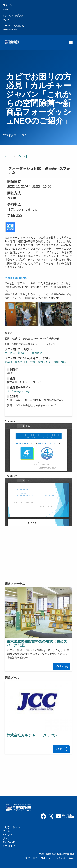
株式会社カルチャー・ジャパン (32, 735)
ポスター (8, 838)
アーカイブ (9, 846)
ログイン (8, 7)
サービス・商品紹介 (16, 353)
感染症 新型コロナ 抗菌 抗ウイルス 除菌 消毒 (37, 362)
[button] (10, 227)
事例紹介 (37, 353)
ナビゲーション (11, 827)
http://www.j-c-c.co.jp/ (19, 391)
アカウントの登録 (13, 17)
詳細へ (59, 666)
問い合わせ (9, 842)
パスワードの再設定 (14, 28)
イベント (23, 156)
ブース (6, 831)
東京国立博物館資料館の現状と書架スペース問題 (37, 643)
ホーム (9, 156)
